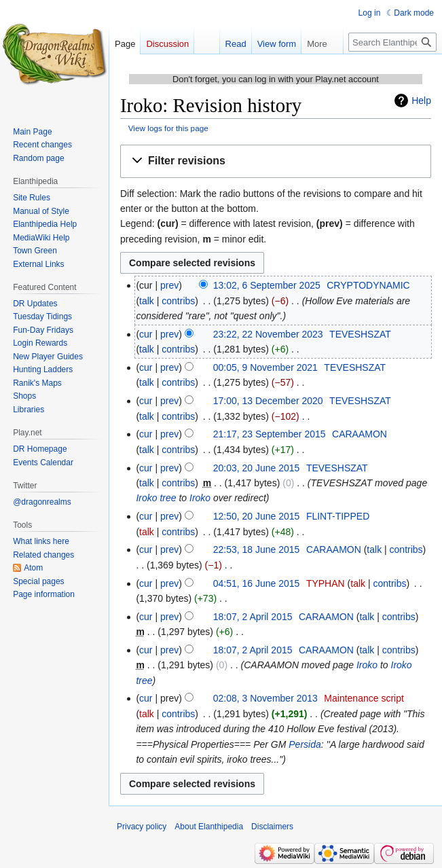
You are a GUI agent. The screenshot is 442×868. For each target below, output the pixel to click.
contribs (178, 301)
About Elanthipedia (209, 827)
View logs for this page (168, 128)
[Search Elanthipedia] (392, 42)
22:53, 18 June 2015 (257, 549)
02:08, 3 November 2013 (265, 698)
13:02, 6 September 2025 (267, 285)
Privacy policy (142, 827)
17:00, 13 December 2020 (268, 401)
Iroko (200, 498)
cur (146, 334)
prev (169, 285)
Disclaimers (272, 827)
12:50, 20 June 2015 (257, 516)
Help (421, 101)
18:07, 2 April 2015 (253, 617)
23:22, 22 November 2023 (268, 334)
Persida (305, 744)
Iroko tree (156, 498)
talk (147, 301)
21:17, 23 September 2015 (270, 434)
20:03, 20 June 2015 (257, 468)
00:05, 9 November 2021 (265, 367)
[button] (276, 161)
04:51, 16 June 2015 (257, 583)
